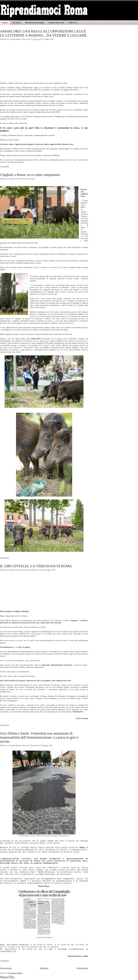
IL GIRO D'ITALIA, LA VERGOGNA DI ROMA (36, 566)
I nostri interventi (56, 22)
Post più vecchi (82, 968)
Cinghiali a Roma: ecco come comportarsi (30, 175)
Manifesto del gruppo (35, 22)
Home (5, 22)
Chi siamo (16, 22)
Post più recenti (6, 968)
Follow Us (73, 22)
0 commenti (4, 166)
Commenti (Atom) (15, 973)
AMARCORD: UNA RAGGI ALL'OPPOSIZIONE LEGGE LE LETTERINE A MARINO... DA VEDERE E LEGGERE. (44, 33)
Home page (44, 968)
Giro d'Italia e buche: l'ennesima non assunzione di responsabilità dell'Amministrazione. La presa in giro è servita (39, 737)
